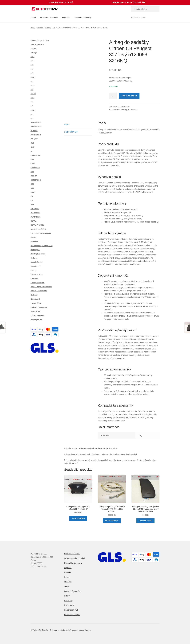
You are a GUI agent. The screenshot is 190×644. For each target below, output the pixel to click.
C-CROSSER (36, 135)
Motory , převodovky (39, 291)
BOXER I (34, 131)
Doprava (66, 18)
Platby (67, 596)
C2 (32, 151)
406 (32, 102)
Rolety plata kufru (38, 254)
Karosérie (34, 279)
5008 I (33, 110)
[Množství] (113, 96)
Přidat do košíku (129, 96)
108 (32, 65)
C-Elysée (34, 139)
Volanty (34, 270)
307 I (32, 86)
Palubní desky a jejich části (42, 246)
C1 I (32, 143)
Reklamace (69, 605)
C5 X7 (33, 192)
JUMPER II (35, 209)
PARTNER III (36, 217)
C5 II (32, 188)
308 (32, 90)
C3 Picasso (35, 168)
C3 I (32, 159)
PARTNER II (35, 213)
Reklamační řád (71, 610)
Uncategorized (36, 320)
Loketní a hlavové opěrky (41, 233)
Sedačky (34, 258)
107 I (32, 61)
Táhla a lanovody (37, 315)
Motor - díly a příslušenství (41, 287)
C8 (54, 28)
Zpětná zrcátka (36, 274)
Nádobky (34, 295)
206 (32, 69)
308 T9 (33, 94)
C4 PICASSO (36, 180)
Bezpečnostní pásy (38, 229)
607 (32, 114)
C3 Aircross (35, 155)
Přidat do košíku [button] (78, 518)
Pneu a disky (36, 303)
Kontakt (67, 572)
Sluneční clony (37, 262)
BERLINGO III (36, 127)
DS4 (32, 205)
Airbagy (48, 28)
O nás (67, 586)
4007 (32, 98)
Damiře (88, 630)
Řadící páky (35, 250)
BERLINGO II (36, 122)
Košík (67, 577)
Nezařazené (35, 299)
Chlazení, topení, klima (40, 40)
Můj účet (68, 582)
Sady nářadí (35, 311)
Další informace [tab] (71, 132)
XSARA (34, 221)
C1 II (32, 147)
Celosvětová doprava (73, 563)
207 (32, 73)
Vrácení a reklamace (49, 18)
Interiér (40, 28)
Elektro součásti (37, 44)
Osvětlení (34, 242)
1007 (32, 57)
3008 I (33, 77)
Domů (33, 18)
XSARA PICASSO (38, 225)
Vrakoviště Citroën (72, 554)
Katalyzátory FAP (37, 283)
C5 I (32, 184)
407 (32, 106)
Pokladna (68, 601)
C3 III (33, 163)
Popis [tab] (67, 125)
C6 (32, 196)
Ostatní (33, 237)
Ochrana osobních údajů (75, 558)
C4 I (32, 172)
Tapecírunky (35, 266)
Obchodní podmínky (83, 18)
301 (32, 81)
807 (119, 110)
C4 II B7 (34, 176)
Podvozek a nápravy (39, 307)
